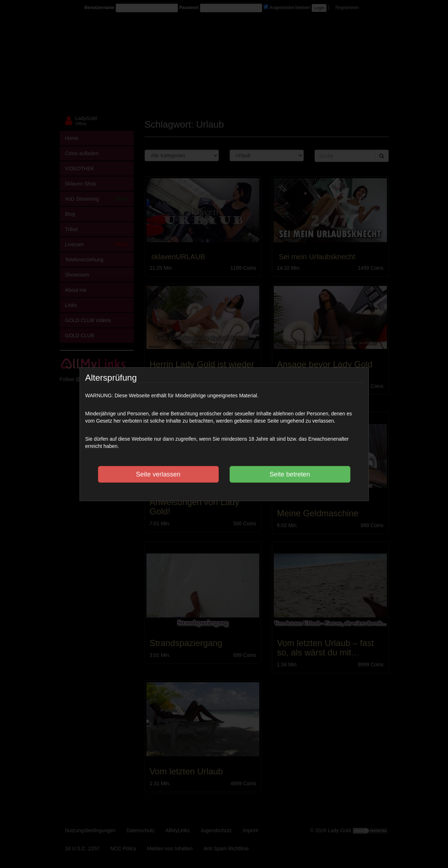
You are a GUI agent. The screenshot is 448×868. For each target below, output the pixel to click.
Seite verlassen (158, 474)
